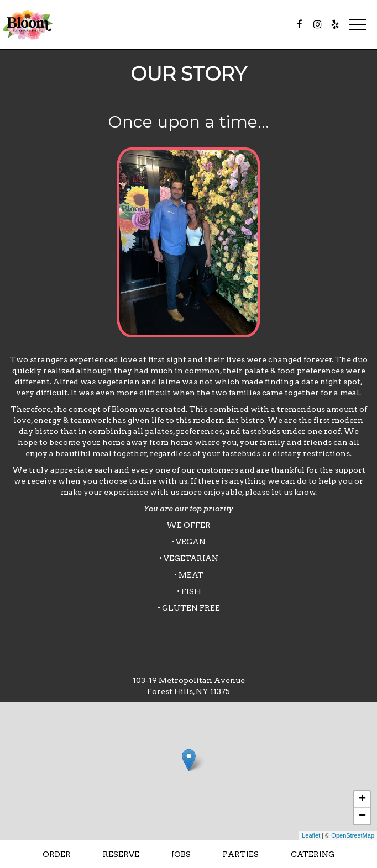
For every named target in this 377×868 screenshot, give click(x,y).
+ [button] (362, 800)
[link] (189, 760)
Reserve (121, 854)
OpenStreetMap (353, 835)
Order (57, 854)
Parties (241, 854)
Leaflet (311, 835)
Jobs (181, 854)
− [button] (362, 816)
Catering (313, 854)
